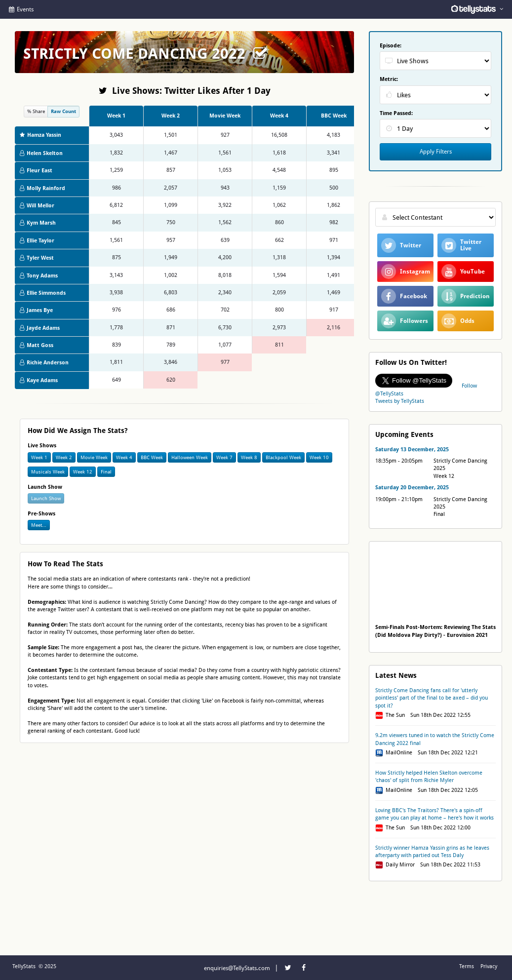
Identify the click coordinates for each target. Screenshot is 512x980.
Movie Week (94, 457)
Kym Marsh (38, 223)
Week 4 (124, 457)
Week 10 (319, 457)
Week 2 (64, 457)
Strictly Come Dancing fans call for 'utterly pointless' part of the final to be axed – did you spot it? (432, 698)
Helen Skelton (41, 153)
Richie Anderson (44, 363)
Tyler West (37, 258)
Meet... (39, 525)
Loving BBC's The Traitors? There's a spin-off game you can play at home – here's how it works (434, 814)
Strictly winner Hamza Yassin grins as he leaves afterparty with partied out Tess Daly (432, 852)
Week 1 (39, 457)
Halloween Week (190, 457)
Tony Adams (39, 276)
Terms (467, 966)
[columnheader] (116, 116)
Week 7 (224, 457)
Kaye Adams (39, 380)
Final (106, 472)
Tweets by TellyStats (400, 401)
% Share (36, 111)
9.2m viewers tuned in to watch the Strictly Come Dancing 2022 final (435, 739)
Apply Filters (436, 152)
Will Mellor (37, 206)
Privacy (489, 966)
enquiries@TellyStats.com (237, 968)
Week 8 (249, 457)
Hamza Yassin (40, 135)
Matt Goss (37, 345)
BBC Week (152, 457)
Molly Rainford (42, 188)
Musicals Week (48, 472)
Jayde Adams (40, 328)
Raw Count (63, 111)
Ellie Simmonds (43, 293)
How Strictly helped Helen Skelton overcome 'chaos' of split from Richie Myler (429, 777)
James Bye (36, 310)
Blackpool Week (283, 457)
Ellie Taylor (37, 241)
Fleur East (36, 171)
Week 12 (83, 472)
